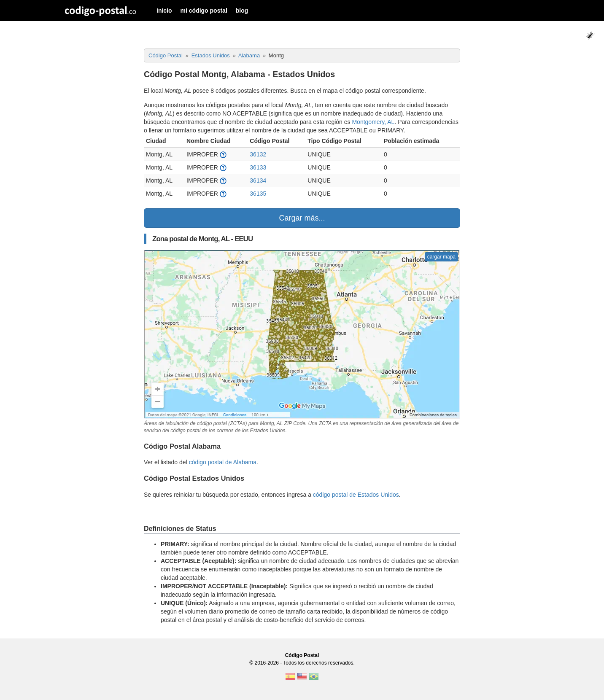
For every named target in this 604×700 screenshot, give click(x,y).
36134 (258, 180)
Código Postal (302, 655)
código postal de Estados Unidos (356, 495)
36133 (258, 167)
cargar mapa (441, 257)
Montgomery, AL (373, 122)
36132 (258, 154)
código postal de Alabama (223, 462)
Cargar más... (302, 218)
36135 (258, 194)
